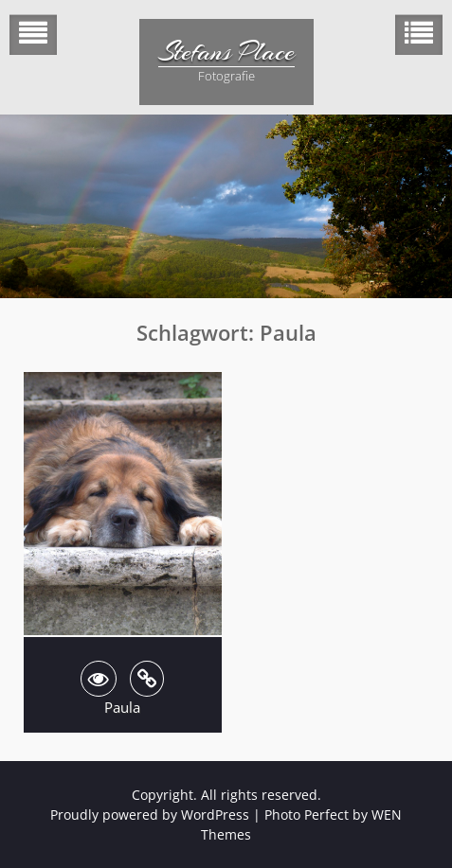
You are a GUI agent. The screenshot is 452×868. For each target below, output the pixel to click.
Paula (122, 707)
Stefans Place (226, 52)
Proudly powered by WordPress (150, 815)
